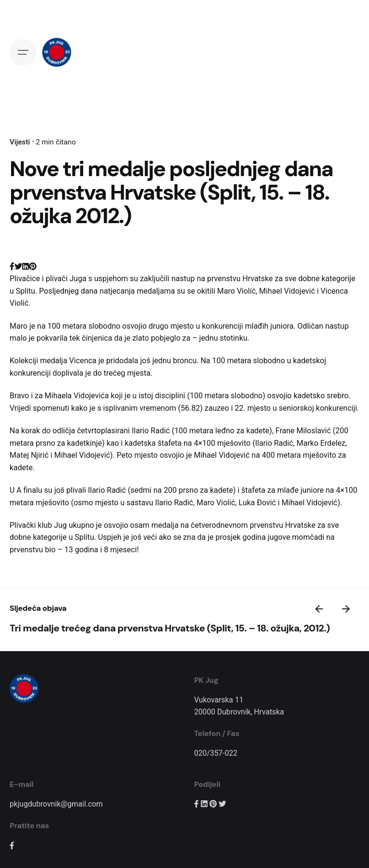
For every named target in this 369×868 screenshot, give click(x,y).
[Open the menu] (23, 52)
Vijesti (20, 142)
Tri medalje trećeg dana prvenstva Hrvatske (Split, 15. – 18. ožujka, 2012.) (170, 628)
